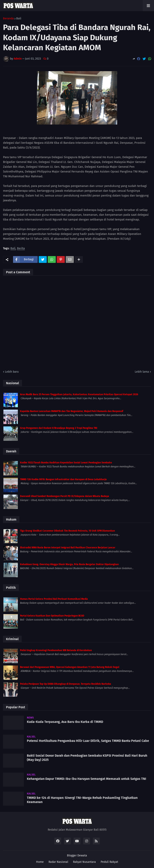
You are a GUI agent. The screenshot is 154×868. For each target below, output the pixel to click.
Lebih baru (12, 372)
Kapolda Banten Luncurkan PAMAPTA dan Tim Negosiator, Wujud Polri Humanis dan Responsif (72, 411)
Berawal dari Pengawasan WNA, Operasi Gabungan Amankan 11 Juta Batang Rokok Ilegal (70, 667)
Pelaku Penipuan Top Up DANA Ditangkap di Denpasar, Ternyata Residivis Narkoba (66, 684)
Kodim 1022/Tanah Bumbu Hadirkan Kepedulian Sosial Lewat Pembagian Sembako (66, 463)
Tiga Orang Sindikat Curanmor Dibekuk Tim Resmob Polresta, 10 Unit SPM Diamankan (67, 531)
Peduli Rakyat (109, 862)
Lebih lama (142, 372)
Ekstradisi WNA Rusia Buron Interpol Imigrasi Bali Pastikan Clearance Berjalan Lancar (68, 548)
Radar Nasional (58, 862)
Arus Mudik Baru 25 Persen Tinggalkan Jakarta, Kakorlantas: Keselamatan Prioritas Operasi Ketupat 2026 (79, 394)
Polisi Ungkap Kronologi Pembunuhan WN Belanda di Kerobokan (56, 650)
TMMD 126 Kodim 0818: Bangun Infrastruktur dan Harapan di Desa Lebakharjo (63, 479)
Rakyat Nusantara (84, 862)
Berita (21, 249)
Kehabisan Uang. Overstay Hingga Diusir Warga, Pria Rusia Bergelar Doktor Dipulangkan (69, 564)
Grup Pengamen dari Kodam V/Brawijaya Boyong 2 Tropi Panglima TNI (59, 428)
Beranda (8, 19)
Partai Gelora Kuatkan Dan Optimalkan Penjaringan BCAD (52, 616)
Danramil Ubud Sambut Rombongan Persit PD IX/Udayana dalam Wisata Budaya (65, 496)
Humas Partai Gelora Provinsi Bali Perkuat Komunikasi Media (54, 599)
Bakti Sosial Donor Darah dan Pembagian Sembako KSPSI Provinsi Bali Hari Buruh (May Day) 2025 (87, 758)
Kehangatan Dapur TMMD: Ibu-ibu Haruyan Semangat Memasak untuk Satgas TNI (87, 779)
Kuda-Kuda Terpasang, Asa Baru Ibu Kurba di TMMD (65, 722)
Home (40, 862)
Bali (19, 19)
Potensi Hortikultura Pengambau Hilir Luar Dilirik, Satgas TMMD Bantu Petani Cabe (88, 741)
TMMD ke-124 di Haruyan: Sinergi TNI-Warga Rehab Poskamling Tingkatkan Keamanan (82, 800)
